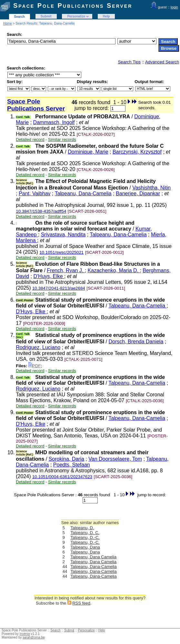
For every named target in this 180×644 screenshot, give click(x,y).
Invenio (25, 634)
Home (8, 23)
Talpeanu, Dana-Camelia (83, 193)
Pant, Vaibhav (35, 193)
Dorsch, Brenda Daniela (136, 342)
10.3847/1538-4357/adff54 (41, 211)
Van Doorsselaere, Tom (115, 459)
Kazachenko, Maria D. (114, 270)
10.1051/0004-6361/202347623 (62, 477)
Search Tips (129, 62)
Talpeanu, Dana (85, 547)
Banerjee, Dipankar (138, 193)
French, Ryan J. (66, 270)
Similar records (62, 140)
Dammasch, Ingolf (54, 122)
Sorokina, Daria (66, 459)
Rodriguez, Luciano (38, 347)
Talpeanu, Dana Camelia (94, 557)
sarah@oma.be (34, 637)
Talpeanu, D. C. (85, 533)
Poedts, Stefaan (72, 465)
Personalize (76, 16)
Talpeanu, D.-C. (85, 537)
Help (106, 16)
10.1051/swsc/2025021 (61, 252)
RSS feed (81, 603)
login (174, 7)
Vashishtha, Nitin (151, 188)
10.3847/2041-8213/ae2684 (59, 288)
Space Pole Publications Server (73, 5)
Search (20, 17)
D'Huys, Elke (49, 276)
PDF (35, 366)
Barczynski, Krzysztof (137, 152)
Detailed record (30, 140)
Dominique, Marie (88, 152)
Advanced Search (162, 62)
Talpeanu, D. (82, 528)
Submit (46, 16)
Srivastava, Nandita (63, 235)
